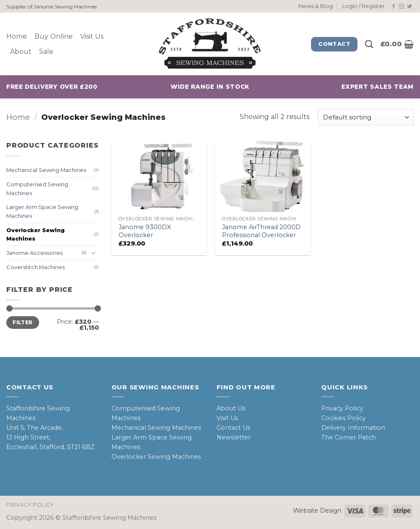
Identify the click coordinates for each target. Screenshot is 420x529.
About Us (231, 408)
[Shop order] (366, 117)
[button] (363, 6)
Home (17, 36)
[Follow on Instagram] (402, 7)
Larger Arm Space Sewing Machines (42, 212)
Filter (22, 322)
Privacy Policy (342, 408)
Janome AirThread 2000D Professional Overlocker (261, 231)
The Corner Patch (349, 437)
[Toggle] (94, 253)
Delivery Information (353, 428)
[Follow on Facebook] (394, 7)
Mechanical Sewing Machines (46, 170)
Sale (46, 52)
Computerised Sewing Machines (37, 189)
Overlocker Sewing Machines (36, 234)
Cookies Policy (343, 418)
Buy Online (54, 36)
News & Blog (316, 6)
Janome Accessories (34, 253)
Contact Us (233, 428)
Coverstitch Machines (36, 267)
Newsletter (234, 437)
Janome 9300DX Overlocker (145, 231)
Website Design (317, 510)
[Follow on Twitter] (409, 7)
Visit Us (92, 36)
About (21, 52)
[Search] (369, 44)
